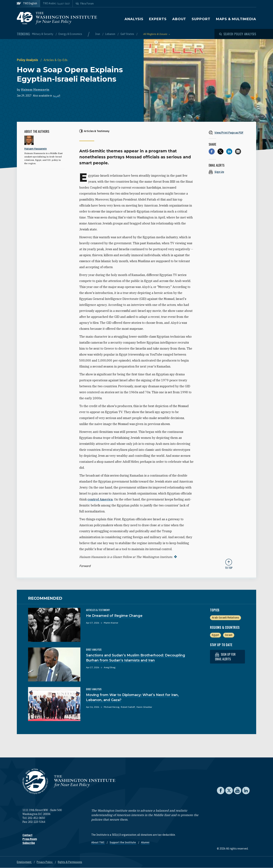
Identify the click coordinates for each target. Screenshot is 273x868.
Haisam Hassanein (35, 90)
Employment (24, 862)
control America (100, 499)
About (179, 19)
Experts (158, 19)
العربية (57, 96)
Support (201, 19)
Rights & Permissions (70, 862)
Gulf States (128, 34)
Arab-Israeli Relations (225, 618)
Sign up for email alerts (225, 657)
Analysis (134, 19)
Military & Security (43, 34)
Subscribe (29, 843)
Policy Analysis (28, 60)
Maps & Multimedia (236, 19)
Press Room (30, 839)
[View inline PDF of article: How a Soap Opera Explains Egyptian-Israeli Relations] (229, 132)
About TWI (98, 842)
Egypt (215, 635)
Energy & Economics (70, 34)
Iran (98, 34)
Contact (27, 835)
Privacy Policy (45, 862)
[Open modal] (238, 34)
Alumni (145, 842)
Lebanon (111, 34)
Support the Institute (123, 842)
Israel (229, 635)
